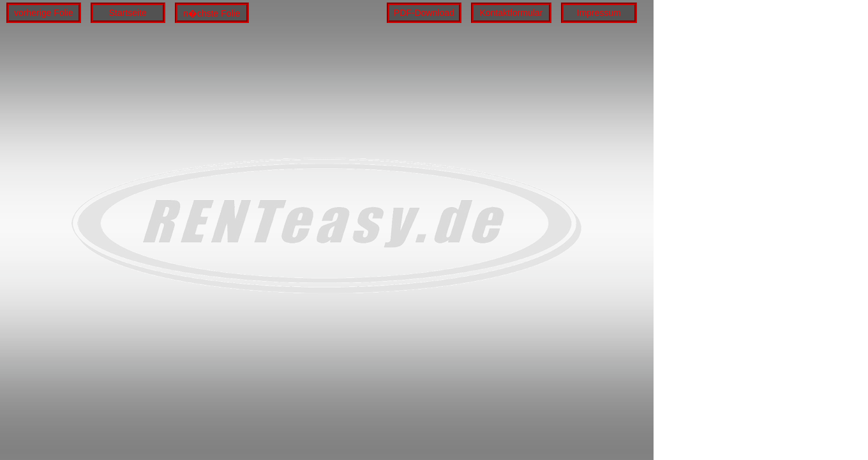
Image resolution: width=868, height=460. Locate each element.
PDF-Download (424, 13)
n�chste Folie (212, 13)
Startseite (128, 13)
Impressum (599, 13)
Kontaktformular (512, 13)
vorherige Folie (44, 13)
